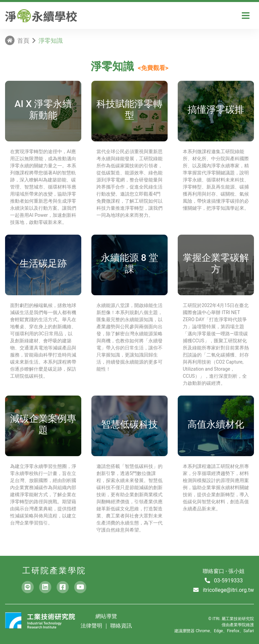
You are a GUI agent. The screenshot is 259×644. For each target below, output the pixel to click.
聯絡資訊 (121, 626)
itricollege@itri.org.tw (228, 590)
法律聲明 (92, 626)
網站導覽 (106, 616)
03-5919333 (228, 581)
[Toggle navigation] (246, 16)
